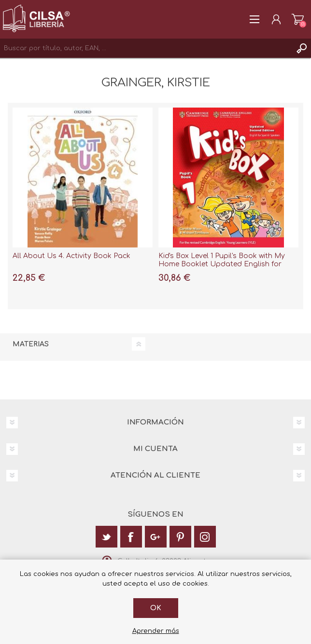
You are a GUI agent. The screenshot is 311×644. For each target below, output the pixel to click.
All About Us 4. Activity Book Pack (71, 256)
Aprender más (156, 631)
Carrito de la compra (298, 19)
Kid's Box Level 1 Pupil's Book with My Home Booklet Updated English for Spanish (222, 264)
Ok (156, 608)
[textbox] (146, 48)
